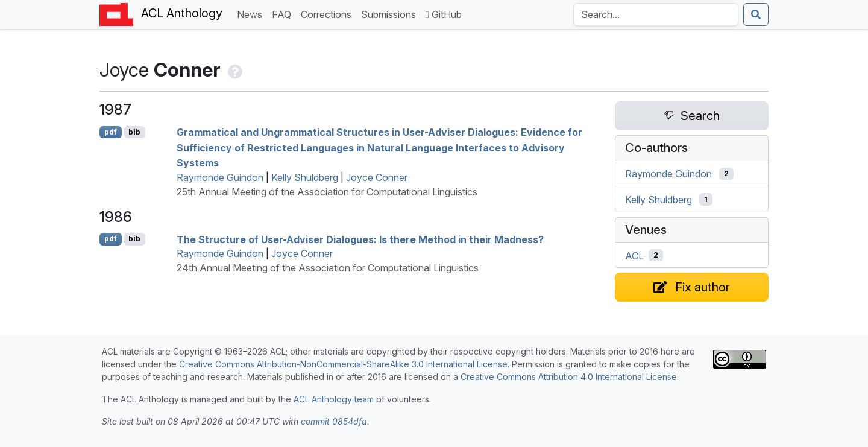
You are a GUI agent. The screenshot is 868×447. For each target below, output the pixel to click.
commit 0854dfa (334, 421)
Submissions (391, 14)
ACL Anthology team (334, 399)
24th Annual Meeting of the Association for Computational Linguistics (328, 268)
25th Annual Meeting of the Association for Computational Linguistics (327, 192)
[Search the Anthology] (656, 14)
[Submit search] (756, 14)
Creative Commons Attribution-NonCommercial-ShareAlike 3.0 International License (343, 364)
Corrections (329, 14)
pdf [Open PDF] (111, 132)
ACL (634, 255)
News (252, 14)
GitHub (444, 14)
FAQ (284, 14)
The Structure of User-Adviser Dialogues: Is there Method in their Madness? (360, 239)
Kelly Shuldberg (305, 177)
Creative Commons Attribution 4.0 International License (569, 377)
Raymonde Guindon (220, 177)
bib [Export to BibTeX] (134, 132)
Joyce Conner (377, 177)
